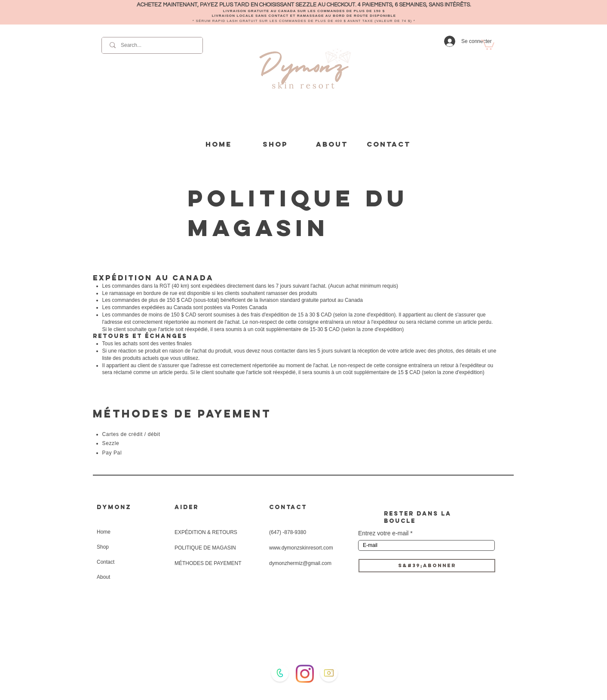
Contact (106, 562)
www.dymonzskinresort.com (301, 548)
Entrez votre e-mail (383, 533)
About (103, 577)
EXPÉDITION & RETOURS (206, 532)
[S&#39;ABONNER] (427, 566)
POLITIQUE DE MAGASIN (205, 548)
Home (104, 532)
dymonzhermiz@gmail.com (300, 563)
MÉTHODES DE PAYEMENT (208, 563)
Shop (103, 547)
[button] (488, 44)
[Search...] (153, 45)
